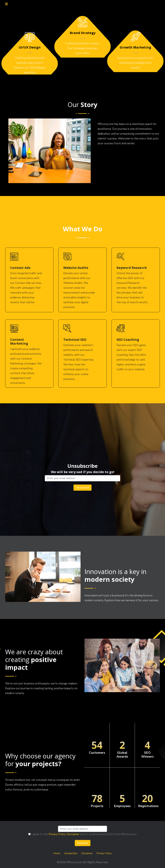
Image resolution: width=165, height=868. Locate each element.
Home (57, 853)
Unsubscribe (71, 853)
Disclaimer (73, 834)
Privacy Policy (57, 834)
